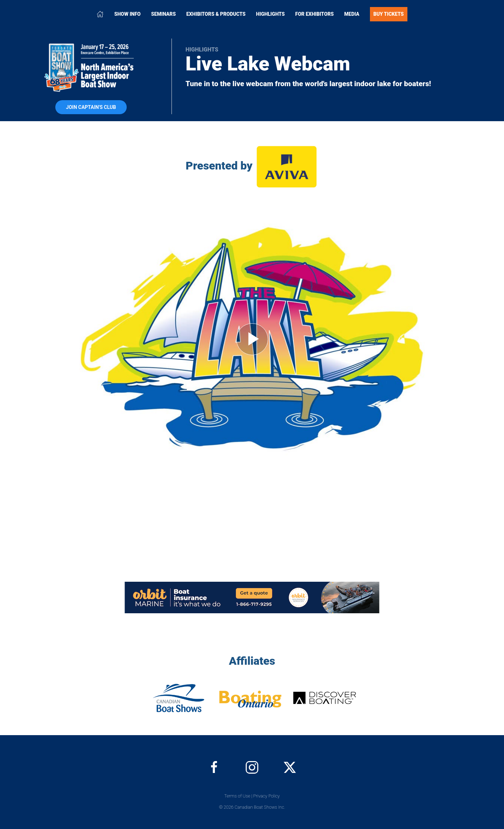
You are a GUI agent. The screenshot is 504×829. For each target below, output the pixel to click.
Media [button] (352, 14)
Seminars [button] (164, 14)
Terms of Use (237, 796)
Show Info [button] (127, 14)
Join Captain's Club (91, 107)
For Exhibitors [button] (315, 14)
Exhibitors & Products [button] (216, 14)
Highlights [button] (271, 14)
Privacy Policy (267, 796)
